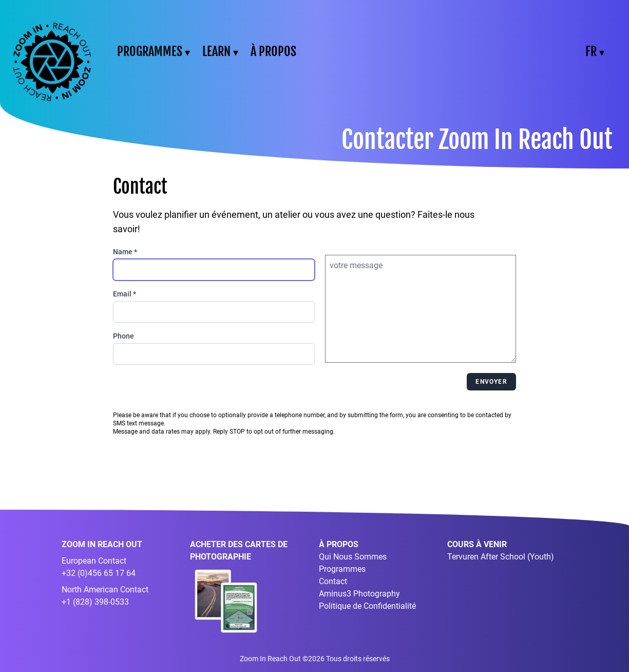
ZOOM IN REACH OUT (102, 544)
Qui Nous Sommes (353, 557)
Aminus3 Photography (359, 594)
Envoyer (491, 382)
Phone (123, 336)
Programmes (342, 569)
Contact (333, 581)
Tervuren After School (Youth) (501, 557)
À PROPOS (273, 51)
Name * (125, 252)
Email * (125, 294)
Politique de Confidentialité (367, 606)
